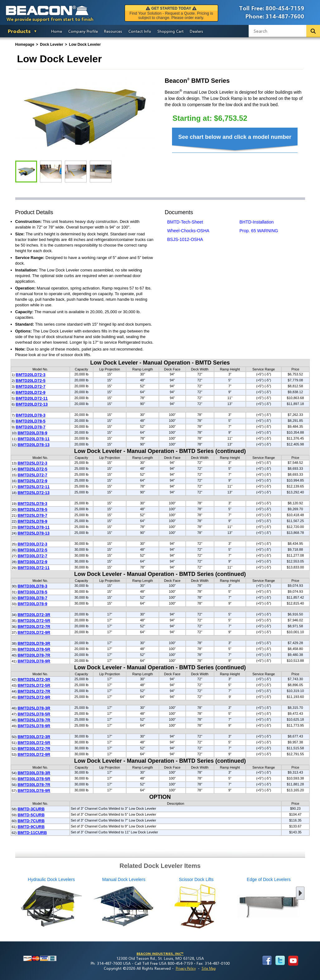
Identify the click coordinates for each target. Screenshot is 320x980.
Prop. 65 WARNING (259, 231)
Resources (113, 31)
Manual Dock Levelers (91, 904)
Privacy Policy (186, 968)
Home (57, 31)
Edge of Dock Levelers (235, 904)
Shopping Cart (170, 31)
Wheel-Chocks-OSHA (188, 231)
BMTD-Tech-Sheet (185, 222)
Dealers (196, 31)
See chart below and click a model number (235, 137)
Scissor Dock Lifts (163, 904)
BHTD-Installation (257, 222)
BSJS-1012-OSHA (185, 239)
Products (19, 31)
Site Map (209, 968)
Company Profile (83, 31)
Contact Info (140, 31)
